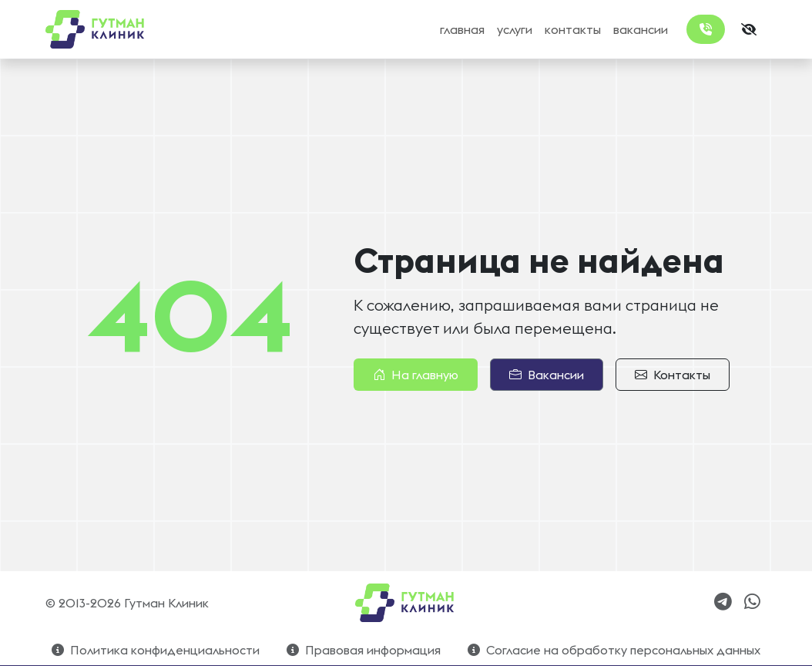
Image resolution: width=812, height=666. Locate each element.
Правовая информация (364, 650)
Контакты (673, 375)
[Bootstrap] (406, 603)
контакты (573, 29)
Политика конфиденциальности (156, 650)
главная (462, 29)
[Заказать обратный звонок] (706, 29)
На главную (416, 375)
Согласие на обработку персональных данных (614, 650)
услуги (515, 29)
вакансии (641, 29)
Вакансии (547, 375)
